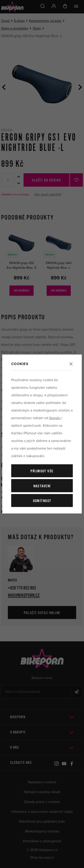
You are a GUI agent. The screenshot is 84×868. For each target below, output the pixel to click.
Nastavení (42, 486)
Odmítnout (42, 501)
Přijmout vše (42, 471)
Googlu (55, 418)
